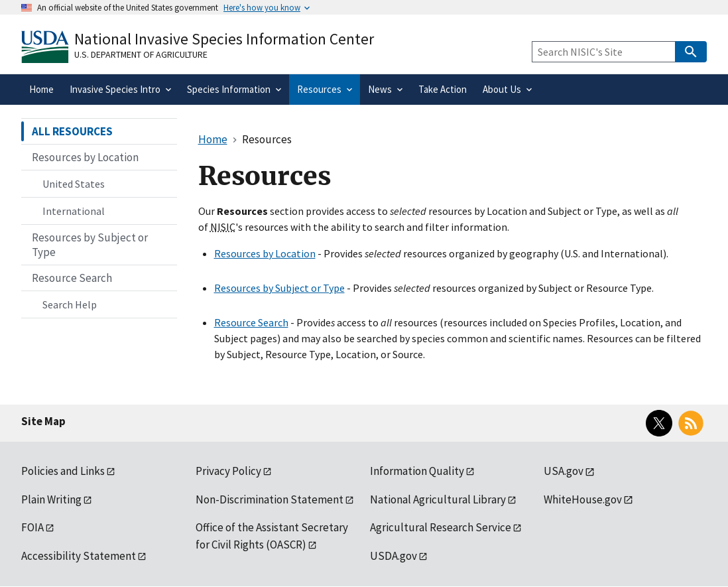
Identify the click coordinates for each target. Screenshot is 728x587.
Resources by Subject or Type (279, 288)
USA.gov (564, 471)
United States (74, 184)
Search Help (70, 304)
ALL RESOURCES (72, 131)
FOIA (32, 527)
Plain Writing (51, 499)
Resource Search (251, 322)
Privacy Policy (228, 471)
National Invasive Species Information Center (224, 39)
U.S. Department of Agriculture (141, 54)
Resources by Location (265, 253)
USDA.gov (394, 556)
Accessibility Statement (79, 556)
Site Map (43, 421)
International (74, 211)
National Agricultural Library (438, 499)
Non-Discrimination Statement (270, 499)
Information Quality (417, 471)
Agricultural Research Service (441, 527)
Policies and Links (63, 471)
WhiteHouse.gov (583, 499)
